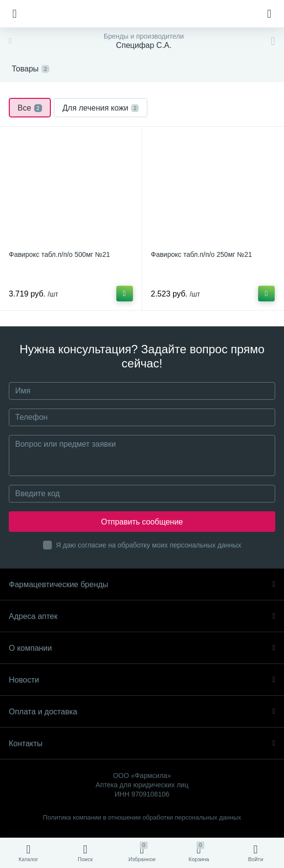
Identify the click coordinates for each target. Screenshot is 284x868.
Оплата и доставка (142, 712)
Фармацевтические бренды (142, 584)
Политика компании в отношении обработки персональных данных (142, 817)
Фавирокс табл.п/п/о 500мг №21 (59, 254)
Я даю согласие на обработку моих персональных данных (149, 545)
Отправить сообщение (142, 522)
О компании (142, 648)
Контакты (142, 743)
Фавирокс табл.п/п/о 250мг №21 (202, 254)
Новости (142, 680)
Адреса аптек (142, 616)
